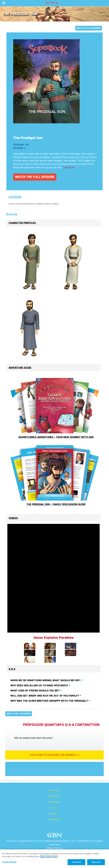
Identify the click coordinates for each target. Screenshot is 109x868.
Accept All (76, 862)
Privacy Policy (54, 796)
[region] (54, 859)
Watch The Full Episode (35, 177)
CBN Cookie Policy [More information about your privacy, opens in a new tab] (49, 856)
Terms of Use (54, 790)
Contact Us (54, 814)
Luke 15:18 (69, 167)
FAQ (54, 808)
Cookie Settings (54, 819)
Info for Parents (54, 802)
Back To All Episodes (88, 28)
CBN (55, 836)
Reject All (96, 862)
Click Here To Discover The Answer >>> (55, 755)
